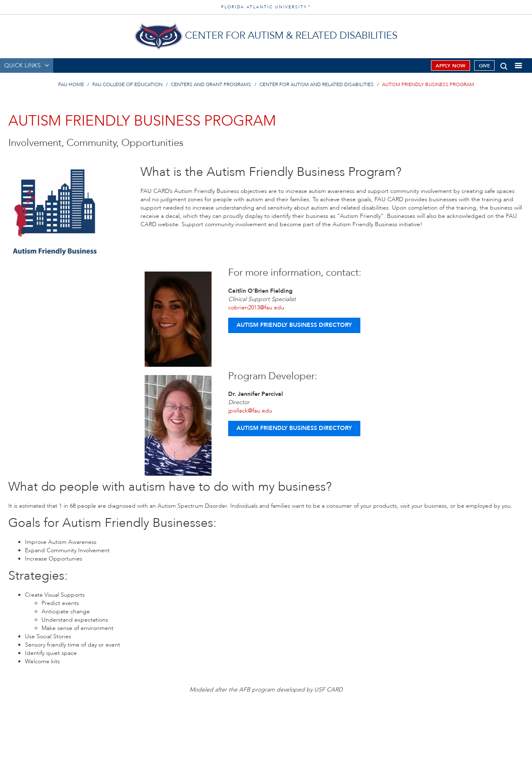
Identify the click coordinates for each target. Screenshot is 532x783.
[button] (504, 65)
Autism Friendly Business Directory (294, 325)
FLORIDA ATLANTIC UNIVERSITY (266, 7)
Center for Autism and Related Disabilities (316, 84)
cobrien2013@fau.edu (256, 308)
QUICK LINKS (22, 65)
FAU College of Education (127, 84)
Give (484, 66)
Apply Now (451, 66)
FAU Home (71, 84)
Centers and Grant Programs (211, 84)
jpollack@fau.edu (250, 411)
